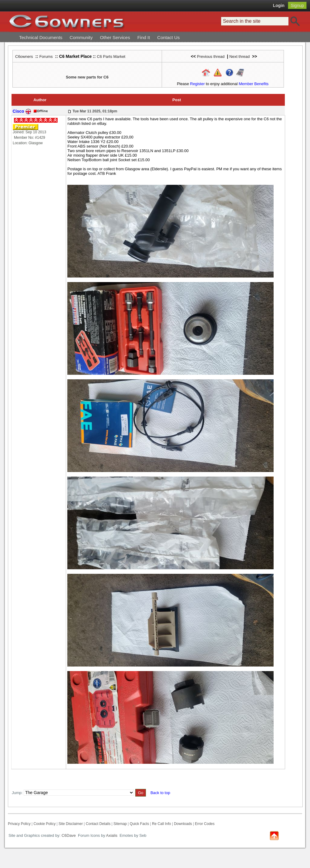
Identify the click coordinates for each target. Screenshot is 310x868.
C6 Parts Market (111, 57)
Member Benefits (254, 84)
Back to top (160, 793)
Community (81, 37)
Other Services (115, 37)
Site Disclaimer (71, 824)
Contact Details (98, 824)
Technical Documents (41, 37)
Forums (46, 57)
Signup (297, 5)
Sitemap (120, 824)
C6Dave (68, 835)
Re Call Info (162, 824)
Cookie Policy (44, 824)
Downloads (183, 824)
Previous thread (211, 57)
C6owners (24, 57)
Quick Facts (140, 824)
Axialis (112, 835)
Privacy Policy (19, 824)
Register (197, 84)
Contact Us (168, 37)
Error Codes (205, 824)
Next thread (239, 57)
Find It (144, 37)
